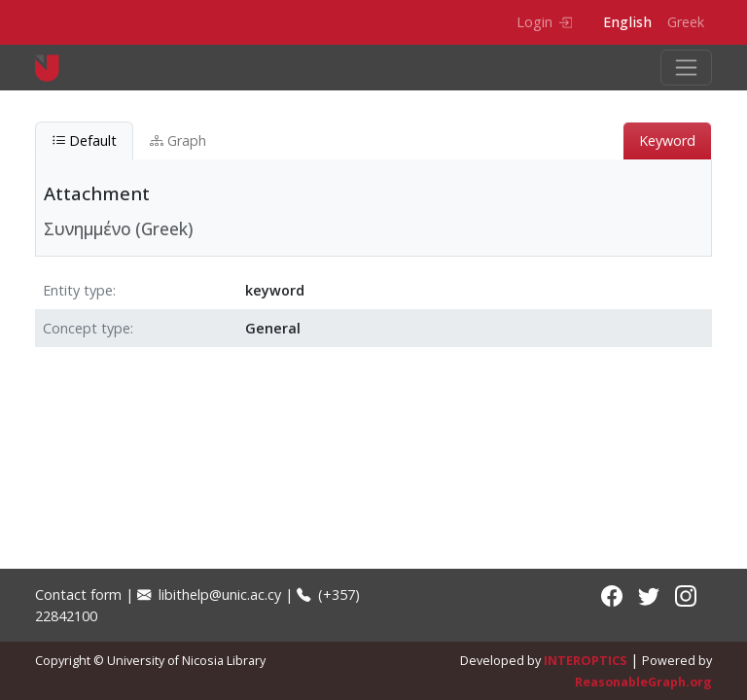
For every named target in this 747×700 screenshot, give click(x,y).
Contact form (78, 595)
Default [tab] (84, 140)
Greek (686, 22)
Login (544, 22)
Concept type (87, 328)
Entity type (78, 290)
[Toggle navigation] (686, 68)
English (627, 22)
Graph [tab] (178, 140)
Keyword (667, 140)
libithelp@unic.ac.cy (209, 595)
